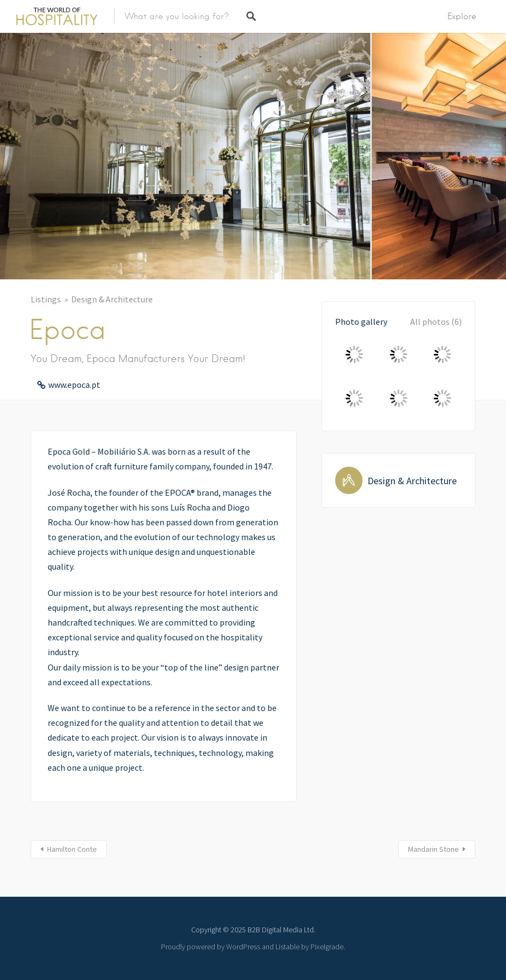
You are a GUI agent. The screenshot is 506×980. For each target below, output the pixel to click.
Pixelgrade (327, 947)
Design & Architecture (112, 299)
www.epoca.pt (74, 385)
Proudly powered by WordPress (211, 947)
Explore (462, 16)
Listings (46, 299)
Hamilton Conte (72, 849)
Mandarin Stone (433, 849)
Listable (287, 947)
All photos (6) (436, 322)
